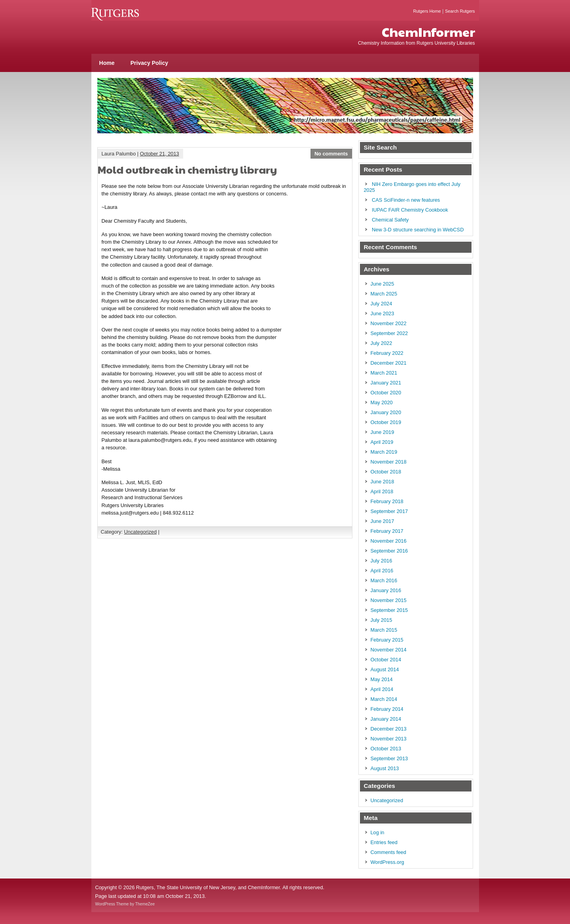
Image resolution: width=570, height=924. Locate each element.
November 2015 (389, 600)
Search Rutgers (460, 11)
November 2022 (389, 323)
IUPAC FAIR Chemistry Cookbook (410, 210)
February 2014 (387, 709)
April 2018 (382, 491)
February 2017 (387, 531)
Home (107, 63)
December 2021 (389, 363)
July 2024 (382, 304)
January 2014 (386, 719)
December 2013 (389, 729)
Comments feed (388, 852)
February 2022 (387, 353)
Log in (378, 832)
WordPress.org (387, 862)
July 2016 (382, 561)
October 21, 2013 (160, 154)
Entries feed (384, 842)
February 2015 (387, 640)
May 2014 (382, 679)
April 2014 (382, 689)
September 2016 (389, 551)
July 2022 (382, 343)
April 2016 (382, 571)
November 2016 (389, 541)
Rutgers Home (427, 11)
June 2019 (383, 432)
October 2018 (386, 472)
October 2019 (386, 422)
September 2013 (389, 758)
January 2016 (386, 590)
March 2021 (384, 373)
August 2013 (385, 768)
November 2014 (389, 650)
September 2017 (389, 511)
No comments (331, 154)
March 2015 (384, 630)
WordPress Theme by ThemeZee (125, 904)
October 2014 (386, 660)
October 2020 (386, 393)
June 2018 (383, 482)
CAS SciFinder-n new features (406, 200)
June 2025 (383, 284)
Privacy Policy (149, 63)
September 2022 (389, 333)
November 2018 (389, 462)
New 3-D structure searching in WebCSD (418, 230)
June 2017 (383, 521)
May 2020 (382, 402)
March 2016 (384, 580)
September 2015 (389, 610)
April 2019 (382, 442)
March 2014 (384, 699)
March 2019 (384, 452)
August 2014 (385, 669)
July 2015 (382, 620)
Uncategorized (141, 532)
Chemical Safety (390, 220)
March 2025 (384, 294)
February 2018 (387, 501)
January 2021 (386, 383)
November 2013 (389, 739)
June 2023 (383, 313)
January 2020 (386, 412)
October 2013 (386, 749)
